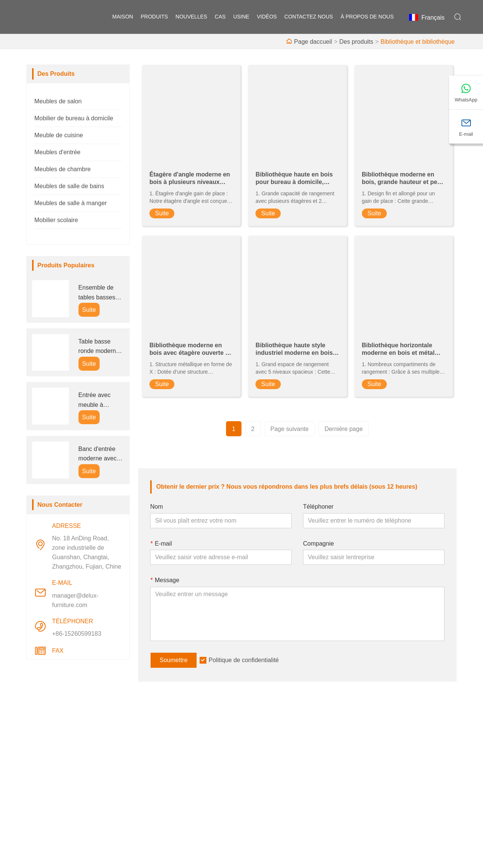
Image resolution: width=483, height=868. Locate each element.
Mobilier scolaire (56, 220)
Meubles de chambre (62, 169)
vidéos (267, 17)
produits (154, 17)
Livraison (155, 752)
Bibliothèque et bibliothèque (418, 42)
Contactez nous (309, 17)
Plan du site (159, 801)
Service (153, 764)
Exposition (261, 789)
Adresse (389, 733)
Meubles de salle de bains (69, 186)
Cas (220, 17)
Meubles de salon (58, 101)
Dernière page (344, 429)
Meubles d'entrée (57, 152)
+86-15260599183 (77, 634)
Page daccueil (313, 42)
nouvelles (191, 17)
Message (165, 580)
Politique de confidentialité (244, 660)
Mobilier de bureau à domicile (74, 118)
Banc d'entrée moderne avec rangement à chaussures (98, 455)
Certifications (160, 789)
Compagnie (318, 544)
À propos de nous (367, 17)
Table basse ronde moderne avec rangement (100, 347)
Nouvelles (156, 777)
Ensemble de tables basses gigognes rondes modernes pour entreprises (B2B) (101, 293)
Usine (241, 17)
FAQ (254, 801)
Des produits (356, 42)
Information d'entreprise (279, 752)
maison (122, 17)
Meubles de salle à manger (71, 203)
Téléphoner (318, 507)
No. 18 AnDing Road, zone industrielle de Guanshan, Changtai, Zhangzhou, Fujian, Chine (87, 552)
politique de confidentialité (178, 813)
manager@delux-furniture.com (75, 600)
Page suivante (290, 429)
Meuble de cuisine (59, 135)
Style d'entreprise (271, 764)
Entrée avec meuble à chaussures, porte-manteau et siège (98, 401)
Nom (157, 507)
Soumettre (174, 660)
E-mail (161, 544)
